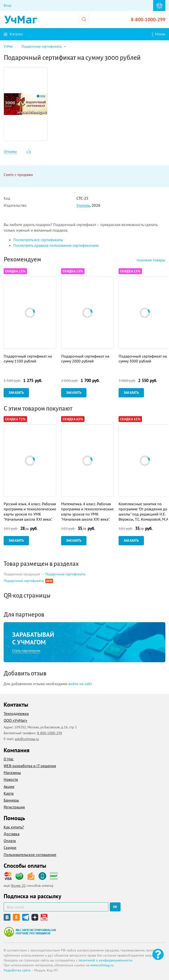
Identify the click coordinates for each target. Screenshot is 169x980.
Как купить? (14, 827)
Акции (9, 786)
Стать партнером (26, 650)
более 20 (19, 886)
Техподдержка (16, 713)
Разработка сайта (17, 970)
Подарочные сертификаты (65, 574)
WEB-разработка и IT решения (30, 766)
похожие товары (151, 260)
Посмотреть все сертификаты (38, 240)
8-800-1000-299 (148, 20)
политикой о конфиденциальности (105, 960)
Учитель (83, 205)
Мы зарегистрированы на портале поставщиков (30, 932)
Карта (9, 793)
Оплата (10, 841)
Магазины (12, 773)
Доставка (12, 834)
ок (115, 907)
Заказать (16, 392)
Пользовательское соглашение (30, 855)
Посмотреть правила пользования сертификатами (56, 245)
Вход (7, 5)
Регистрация (14, 807)
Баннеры (11, 800)
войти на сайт (80, 684)
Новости (11, 779)
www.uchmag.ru (102, 965)
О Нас (9, 759)
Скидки (10, 847)
